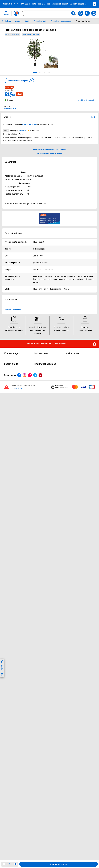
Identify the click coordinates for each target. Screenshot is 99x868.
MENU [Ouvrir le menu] (6, 13)
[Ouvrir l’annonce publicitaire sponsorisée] (49, 218)
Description (11, 162)
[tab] (35, 72)
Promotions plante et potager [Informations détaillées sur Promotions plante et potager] (61, 21)
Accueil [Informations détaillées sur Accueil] (18, 21)
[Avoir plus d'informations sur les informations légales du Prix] (12, 90)
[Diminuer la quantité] (4, 864)
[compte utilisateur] (87, 13)
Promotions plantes (13, 35)
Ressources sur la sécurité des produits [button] (49, 149)
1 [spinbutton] (10, 864)
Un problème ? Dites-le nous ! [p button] (49, 153)
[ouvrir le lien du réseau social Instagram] (24, 375)
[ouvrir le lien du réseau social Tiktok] (30, 375)
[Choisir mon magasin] (81, 13)
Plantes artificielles (13, 309)
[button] (19, 81)
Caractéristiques (13, 233)
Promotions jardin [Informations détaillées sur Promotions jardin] (40, 21)
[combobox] (49, 13)
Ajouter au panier (59, 864)
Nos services (41, 353)
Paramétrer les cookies (2, 668)
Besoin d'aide (11, 364)
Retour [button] (8, 21)
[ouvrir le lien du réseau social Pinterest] (40, 375)
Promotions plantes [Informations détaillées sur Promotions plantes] (83, 21)
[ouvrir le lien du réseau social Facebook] (19, 375)
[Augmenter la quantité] (15, 864)
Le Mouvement (72, 353)
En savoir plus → (19, 388)
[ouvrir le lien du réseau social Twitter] (35, 375)
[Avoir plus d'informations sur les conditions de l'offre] (86, 100)
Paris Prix (23, 130)
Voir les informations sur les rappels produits (46, 343)
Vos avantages (12, 353)
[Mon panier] (94, 13)
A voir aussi (11, 300)
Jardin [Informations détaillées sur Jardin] (27, 21)
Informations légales (45, 364)
